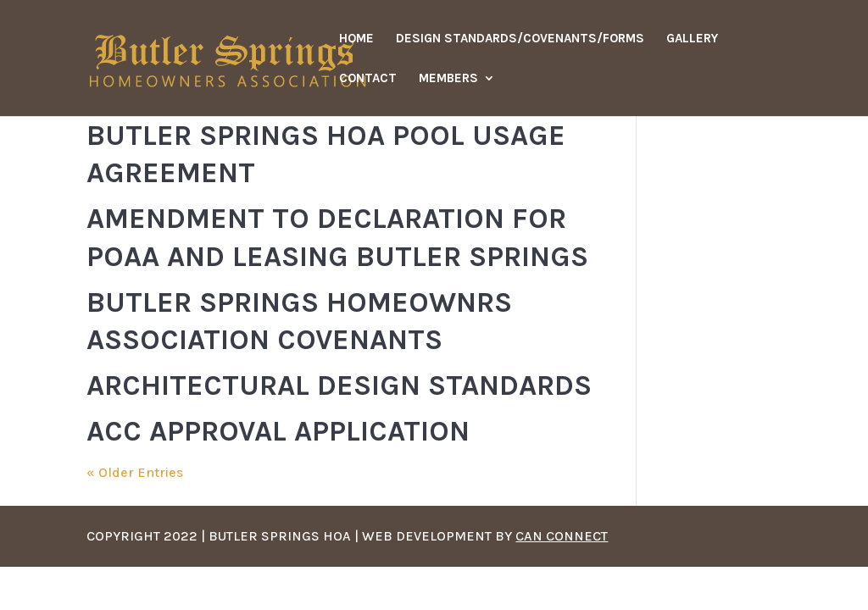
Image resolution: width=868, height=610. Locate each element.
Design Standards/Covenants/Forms (520, 39)
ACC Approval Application (278, 431)
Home (356, 39)
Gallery (692, 39)
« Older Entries (135, 472)
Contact (368, 79)
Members (448, 79)
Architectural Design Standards (339, 385)
